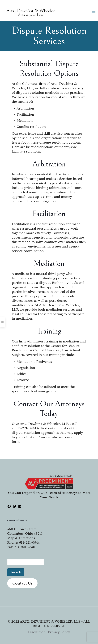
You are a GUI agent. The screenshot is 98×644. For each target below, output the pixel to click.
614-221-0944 (26, 428)
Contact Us (22, 583)
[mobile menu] (94, 13)
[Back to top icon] (49, 613)
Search (16, 572)
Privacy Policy (59, 632)
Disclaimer (37, 632)
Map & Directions (21, 538)
